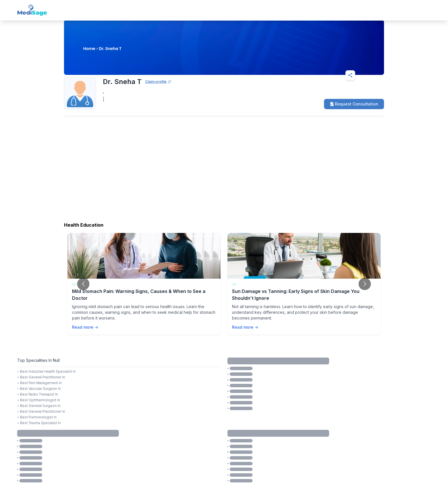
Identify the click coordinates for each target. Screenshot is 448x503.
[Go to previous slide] (83, 284)
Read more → (85, 327)
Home (89, 49)
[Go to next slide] (365, 284)
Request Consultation (354, 104)
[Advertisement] (224, 173)
